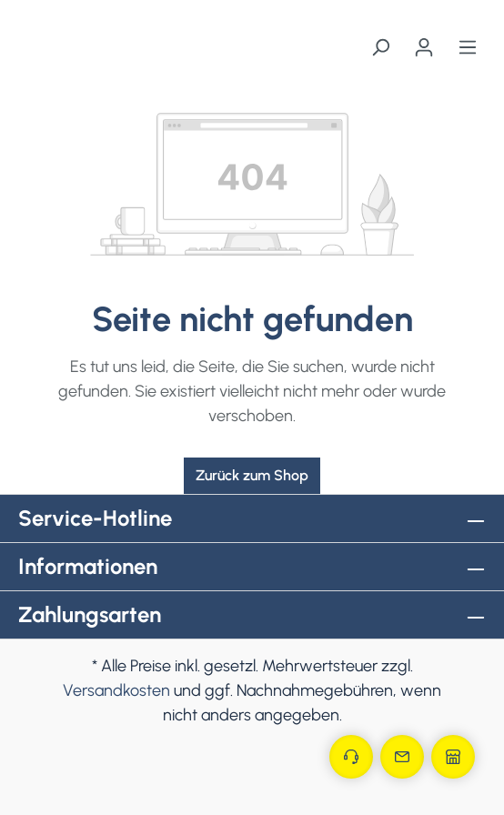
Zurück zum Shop (252, 475)
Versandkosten (116, 690)
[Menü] (468, 47)
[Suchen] (380, 47)
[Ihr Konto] (424, 47)
